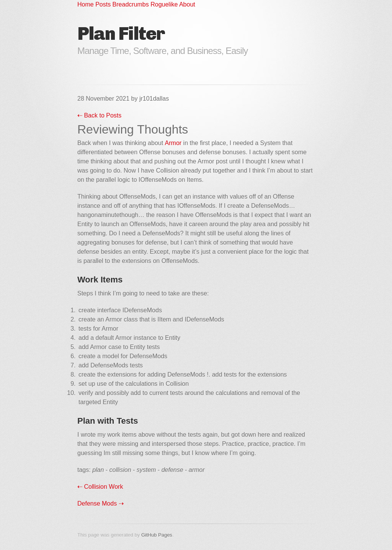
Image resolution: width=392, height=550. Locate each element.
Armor (173, 143)
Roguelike (165, 4)
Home (86, 4)
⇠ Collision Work (100, 487)
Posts (104, 4)
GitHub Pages (157, 535)
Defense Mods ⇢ (100, 503)
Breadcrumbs (132, 4)
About (187, 4)
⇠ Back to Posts (99, 115)
